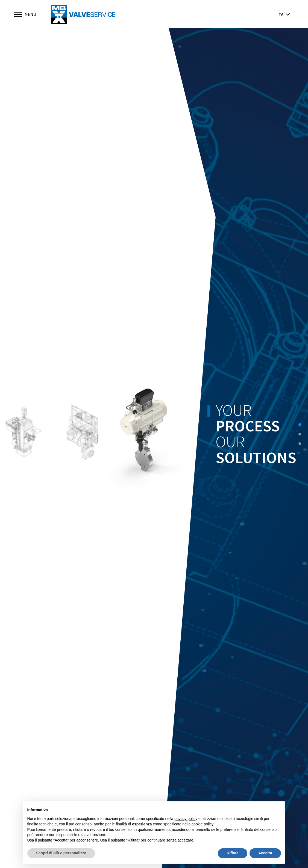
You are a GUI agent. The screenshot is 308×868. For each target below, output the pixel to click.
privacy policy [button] (186, 819)
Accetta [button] (265, 853)
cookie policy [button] (202, 824)
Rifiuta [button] (233, 853)
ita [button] (284, 14)
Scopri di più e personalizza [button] (61, 853)
